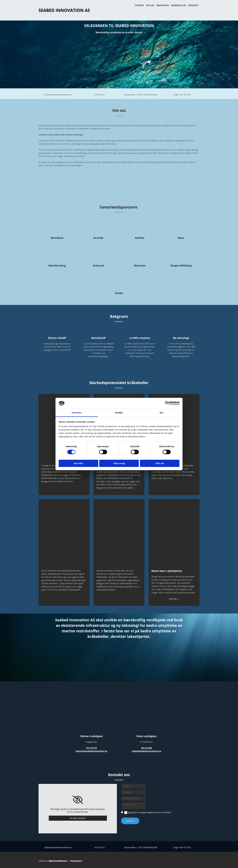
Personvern (76, 861)
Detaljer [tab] (119, 413)
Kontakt (193, 5)
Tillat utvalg (119, 463)
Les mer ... (174, 598)
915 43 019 (99, 95)
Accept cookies (78, 818)
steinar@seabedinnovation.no (58, 95)
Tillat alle (160, 463)
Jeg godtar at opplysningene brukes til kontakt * (150, 812)
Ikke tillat (78, 463)
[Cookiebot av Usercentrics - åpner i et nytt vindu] (167, 403)
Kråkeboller (178, 5)
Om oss (150, 5)
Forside (139, 5)
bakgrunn (163, 5)
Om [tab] (161, 413)
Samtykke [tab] (77, 413)
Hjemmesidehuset (58, 861)
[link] (78, 800)
